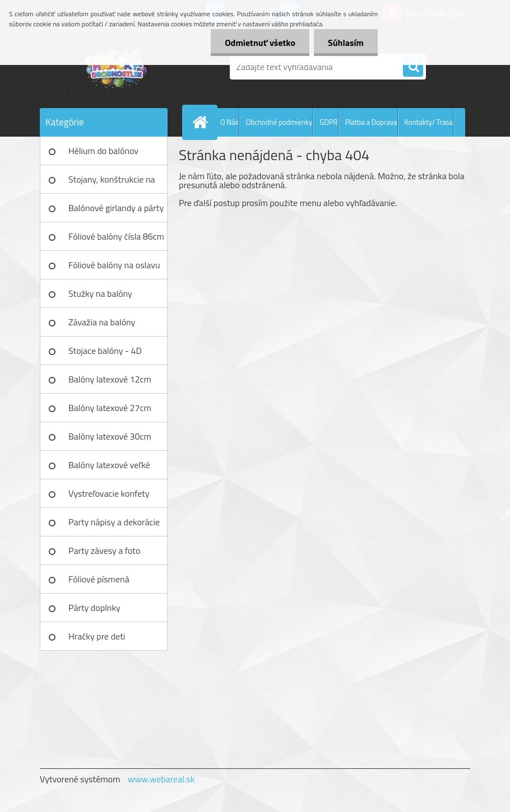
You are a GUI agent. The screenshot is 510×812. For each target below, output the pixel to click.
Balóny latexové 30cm (110, 436)
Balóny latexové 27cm (110, 408)
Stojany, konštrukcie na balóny (112, 183)
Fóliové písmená (99, 579)
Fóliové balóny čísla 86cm (116, 236)
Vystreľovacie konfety (109, 493)
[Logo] (117, 67)
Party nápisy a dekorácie (114, 522)
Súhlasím (346, 43)
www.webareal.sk (161, 779)
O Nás (229, 122)
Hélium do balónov (103, 151)
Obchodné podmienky (279, 122)
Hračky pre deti (97, 636)
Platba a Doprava (371, 122)
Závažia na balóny (102, 322)
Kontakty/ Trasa (429, 122)
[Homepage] (202, 122)
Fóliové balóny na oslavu (114, 265)
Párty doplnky (94, 608)
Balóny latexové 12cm (110, 379)
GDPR (328, 122)
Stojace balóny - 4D (105, 351)
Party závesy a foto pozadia (104, 554)
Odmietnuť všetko (260, 43)
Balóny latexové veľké (109, 465)
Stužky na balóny (100, 293)
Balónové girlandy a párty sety (116, 212)
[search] (413, 67)
